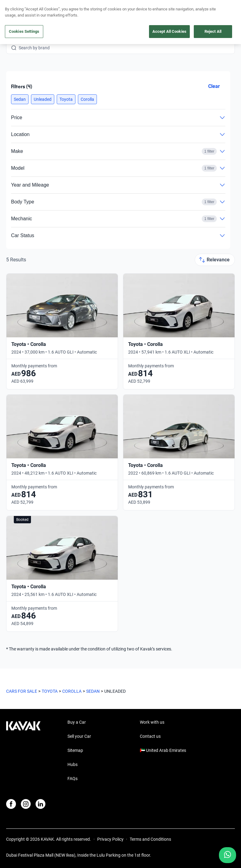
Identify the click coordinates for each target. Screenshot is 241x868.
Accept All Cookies (169, 31)
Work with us (152, 722)
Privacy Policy (110, 839)
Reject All (213, 31)
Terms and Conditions (150, 839)
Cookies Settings (24, 31)
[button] (20, 99)
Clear (214, 86)
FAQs (73, 779)
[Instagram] (26, 804)
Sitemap (75, 750)
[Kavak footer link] (23, 751)
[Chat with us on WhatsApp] (228, 855)
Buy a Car (77, 722)
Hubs (73, 764)
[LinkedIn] (40, 804)
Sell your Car (79, 736)
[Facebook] (11, 804)
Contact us (150, 736)
